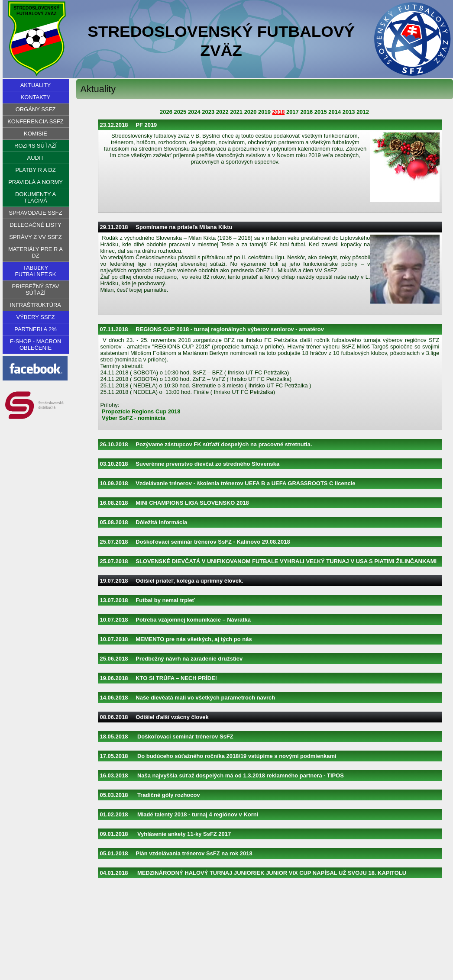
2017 (293, 112)
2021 (236, 112)
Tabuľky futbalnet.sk (35, 271)
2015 (321, 112)
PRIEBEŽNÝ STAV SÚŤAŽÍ (36, 290)
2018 (279, 112)
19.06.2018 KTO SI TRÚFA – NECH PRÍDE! (159, 678)
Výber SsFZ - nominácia (134, 418)
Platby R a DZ (35, 170)
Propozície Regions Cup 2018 (141, 411)
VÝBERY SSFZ (36, 317)
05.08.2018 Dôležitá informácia (144, 522)
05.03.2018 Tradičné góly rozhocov (150, 795)
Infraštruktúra (36, 305)
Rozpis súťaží (36, 146)
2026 (166, 112)
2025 (180, 112)
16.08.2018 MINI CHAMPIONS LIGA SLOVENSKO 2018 (175, 503)
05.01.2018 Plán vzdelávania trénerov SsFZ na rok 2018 (176, 853)
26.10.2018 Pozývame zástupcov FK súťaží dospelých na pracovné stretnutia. (206, 444)
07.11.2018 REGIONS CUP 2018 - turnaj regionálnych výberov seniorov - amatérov (212, 329)
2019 (264, 112)
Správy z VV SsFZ (35, 237)
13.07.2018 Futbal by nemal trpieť (147, 600)
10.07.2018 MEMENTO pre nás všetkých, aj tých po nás (176, 639)
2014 (335, 112)
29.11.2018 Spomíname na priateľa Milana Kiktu (166, 227)
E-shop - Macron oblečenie (36, 345)
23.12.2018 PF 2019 (129, 125)
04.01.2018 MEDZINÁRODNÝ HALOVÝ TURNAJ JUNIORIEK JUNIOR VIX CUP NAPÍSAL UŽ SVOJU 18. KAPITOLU (253, 873)
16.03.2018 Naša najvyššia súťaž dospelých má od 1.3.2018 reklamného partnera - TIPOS (222, 775)
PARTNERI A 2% (35, 329)
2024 (194, 112)
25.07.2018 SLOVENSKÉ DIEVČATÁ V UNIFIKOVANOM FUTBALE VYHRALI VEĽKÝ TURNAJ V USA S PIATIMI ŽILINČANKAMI (269, 561)
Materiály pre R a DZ (36, 252)
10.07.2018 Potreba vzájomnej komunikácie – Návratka (175, 620)
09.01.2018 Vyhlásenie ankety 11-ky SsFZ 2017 (166, 834)
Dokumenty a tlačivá (36, 197)
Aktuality (36, 85)
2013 (349, 112)
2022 (222, 112)
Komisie (36, 134)
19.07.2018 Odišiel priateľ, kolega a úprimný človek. (172, 581)
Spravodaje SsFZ (36, 213)
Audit (36, 158)
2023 (208, 112)
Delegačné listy (36, 225)
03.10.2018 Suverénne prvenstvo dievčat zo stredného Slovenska (190, 464)
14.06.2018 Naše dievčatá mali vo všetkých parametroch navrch (188, 698)
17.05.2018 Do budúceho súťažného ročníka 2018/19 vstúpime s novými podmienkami (218, 756)
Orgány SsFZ (36, 109)
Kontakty (36, 97)
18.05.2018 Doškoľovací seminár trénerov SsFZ (167, 737)
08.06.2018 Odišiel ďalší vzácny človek (154, 717)
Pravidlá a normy (36, 182)
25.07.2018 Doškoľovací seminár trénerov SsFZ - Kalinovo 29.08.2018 (195, 542)
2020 (251, 112)
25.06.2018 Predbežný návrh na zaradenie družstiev (171, 659)
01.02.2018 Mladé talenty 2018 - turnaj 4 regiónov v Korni (179, 814)
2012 (363, 112)
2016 (306, 112)
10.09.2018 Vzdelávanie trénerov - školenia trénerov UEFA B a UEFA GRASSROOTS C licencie (228, 483)
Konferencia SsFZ (36, 121)
